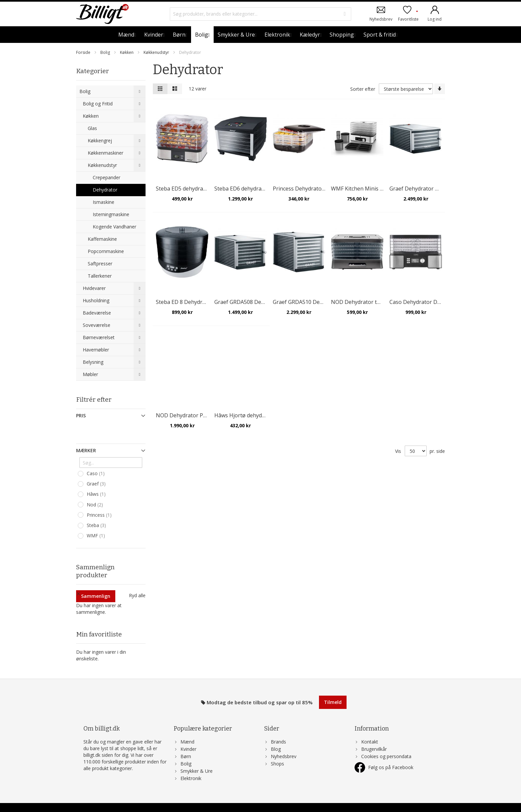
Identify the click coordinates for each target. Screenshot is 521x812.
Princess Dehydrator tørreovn (310, 189)
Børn (186, 744)
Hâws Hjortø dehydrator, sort (251, 415)
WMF (97, 536)
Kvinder (188, 736)
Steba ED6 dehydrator (242, 189)
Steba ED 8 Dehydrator (184, 302)
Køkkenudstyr (157, 52)
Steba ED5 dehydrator (183, 189)
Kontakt (370, 729)
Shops (277, 751)
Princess (100, 515)
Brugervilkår (374, 736)
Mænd (187, 729)
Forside (84, 52)
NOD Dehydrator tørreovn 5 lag (371, 302)
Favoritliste (408, 16)
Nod (96, 505)
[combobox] (261, 14)
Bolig (106, 52)
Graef (97, 484)
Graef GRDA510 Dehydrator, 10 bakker (321, 302)
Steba (97, 525)
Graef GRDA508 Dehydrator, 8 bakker (261, 302)
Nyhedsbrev (381, 19)
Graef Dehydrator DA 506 (421, 189)
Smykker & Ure (197, 758)
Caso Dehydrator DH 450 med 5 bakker (438, 302)
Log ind (435, 19)
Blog (276, 736)
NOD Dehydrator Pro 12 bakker (195, 415)
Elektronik (191, 766)
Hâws (97, 494)
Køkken (127, 52)
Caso (97, 474)
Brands (278, 729)
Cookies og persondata (386, 744)
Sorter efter (363, 89)
